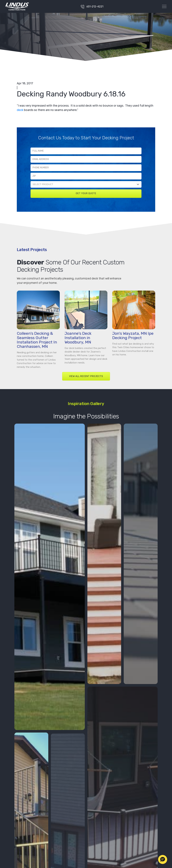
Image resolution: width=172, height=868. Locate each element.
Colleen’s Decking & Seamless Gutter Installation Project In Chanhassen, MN (37, 340)
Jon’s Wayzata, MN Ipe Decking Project (133, 336)
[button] (163, 859)
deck (20, 110)
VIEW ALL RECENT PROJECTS (86, 376)
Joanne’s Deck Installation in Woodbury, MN (78, 338)
